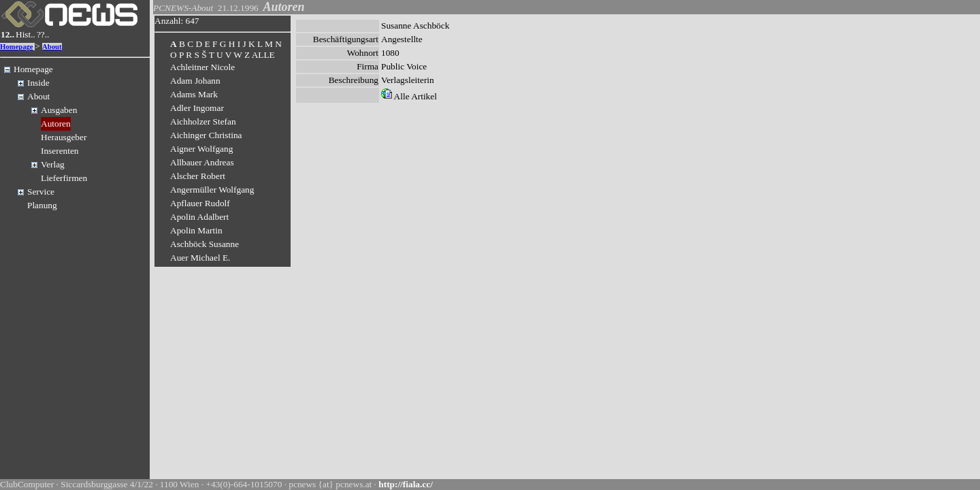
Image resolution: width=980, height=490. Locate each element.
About (52, 47)
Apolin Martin (196, 230)
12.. (7, 34)
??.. (43, 34)
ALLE (263, 55)
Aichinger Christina (206, 135)
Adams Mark (194, 94)
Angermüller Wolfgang (212, 190)
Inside (38, 83)
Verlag (53, 164)
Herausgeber (64, 137)
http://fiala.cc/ (406, 484)
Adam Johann (195, 81)
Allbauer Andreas (202, 162)
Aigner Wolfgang (201, 149)
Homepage (17, 47)
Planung (42, 205)
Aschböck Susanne (205, 244)
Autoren (56, 124)
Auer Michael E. (200, 258)
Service (41, 192)
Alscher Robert (198, 176)
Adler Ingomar (197, 108)
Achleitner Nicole (202, 67)
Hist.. (26, 34)
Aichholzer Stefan (203, 121)
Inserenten (60, 151)
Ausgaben (59, 110)
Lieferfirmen (64, 178)
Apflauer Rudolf (200, 203)
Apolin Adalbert (199, 217)
